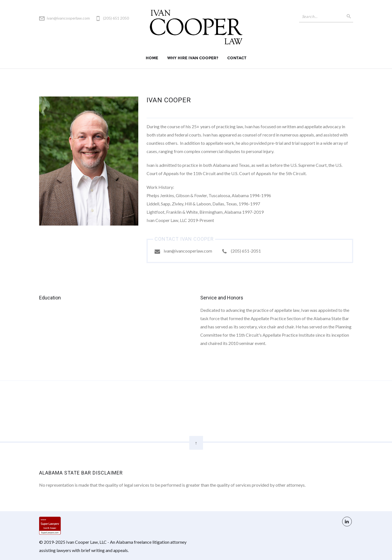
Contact (237, 58)
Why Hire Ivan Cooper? (193, 58)
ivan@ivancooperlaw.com (68, 18)
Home (152, 58)
